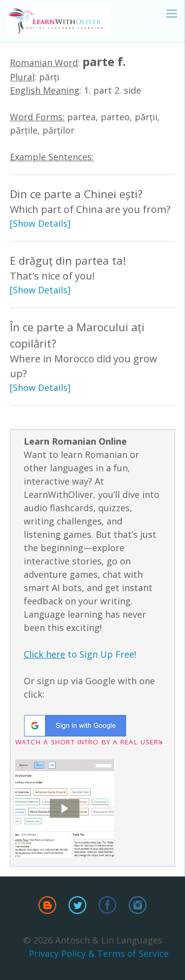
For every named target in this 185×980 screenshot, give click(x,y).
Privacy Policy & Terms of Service (99, 953)
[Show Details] (40, 223)
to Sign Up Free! (80, 654)
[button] (65, 808)
